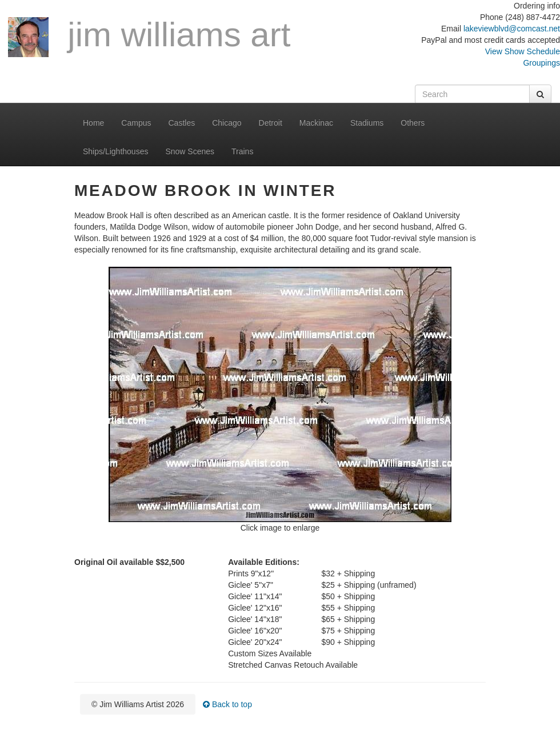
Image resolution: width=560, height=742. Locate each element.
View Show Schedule (523, 51)
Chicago (227, 123)
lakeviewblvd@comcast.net (512, 29)
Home (93, 123)
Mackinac (316, 123)
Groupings (541, 63)
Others (413, 123)
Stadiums (367, 123)
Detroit (271, 123)
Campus (136, 123)
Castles (182, 123)
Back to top (227, 704)
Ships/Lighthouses (115, 151)
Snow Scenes (190, 151)
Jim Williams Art (149, 37)
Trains (242, 151)
